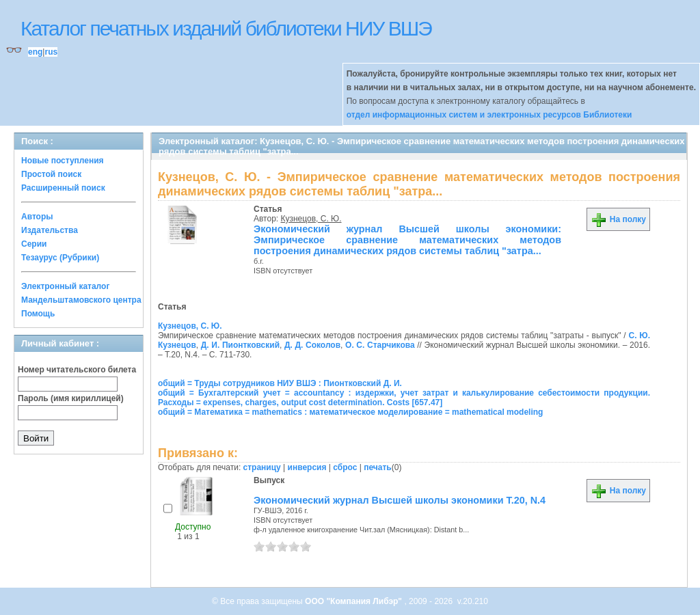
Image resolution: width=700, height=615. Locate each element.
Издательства (50, 230)
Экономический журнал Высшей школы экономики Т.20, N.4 (400, 500)
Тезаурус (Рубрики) (60, 258)
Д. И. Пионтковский (240, 345)
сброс (345, 467)
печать (378, 467)
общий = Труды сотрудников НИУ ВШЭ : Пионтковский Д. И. (280, 383)
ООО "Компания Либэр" (354, 601)
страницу (262, 467)
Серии (34, 244)
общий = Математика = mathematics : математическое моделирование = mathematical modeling (350, 412)
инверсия (307, 467)
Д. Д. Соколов (312, 345)
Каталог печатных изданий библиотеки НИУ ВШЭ (226, 28)
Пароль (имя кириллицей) (71, 398)
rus (51, 52)
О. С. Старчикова (380, 345)
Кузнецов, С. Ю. (311, 219)
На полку (618, 219)
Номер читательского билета (77, 370)
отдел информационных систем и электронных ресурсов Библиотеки (489, 115)
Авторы (37, 217)
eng (35, 52)
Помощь (38, 314)
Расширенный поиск (63, 188)
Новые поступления (63, 161)
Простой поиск (51, 174)
